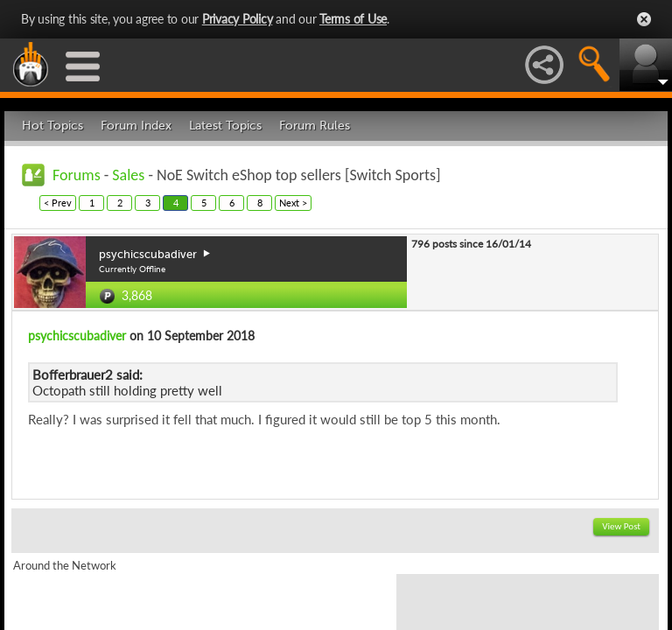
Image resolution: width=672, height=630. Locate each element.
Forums (77, 175)
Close (644, 19)
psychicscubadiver (77, 336)
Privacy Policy (238, 19)
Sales (128, 175)
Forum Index (136, 126)
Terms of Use (353, 19)
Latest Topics (225, 126)
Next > (293, 203)
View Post (621, 526)
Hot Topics (52, 126)
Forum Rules (315, 126)
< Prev (58, 203)
